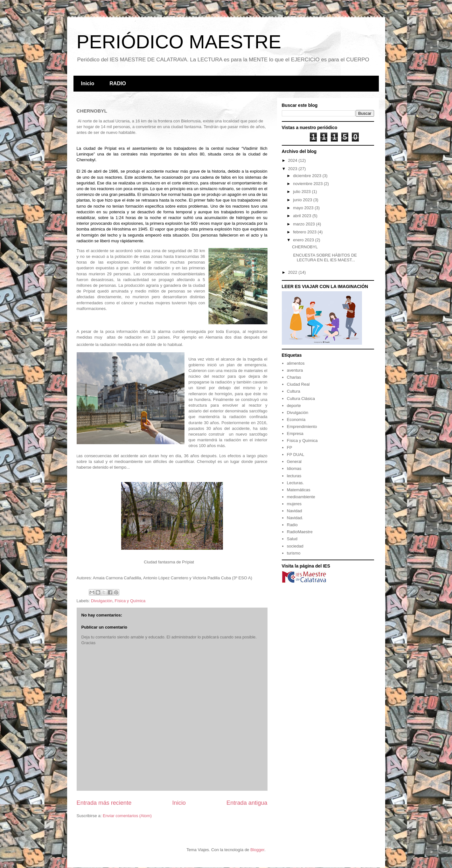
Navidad (295, 511)
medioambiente (301, 497)
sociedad (295, 546)
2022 (293, 272)
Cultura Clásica (301, 399)
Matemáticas (299, 490)
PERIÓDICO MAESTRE (179, 42)
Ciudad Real (298, 384)
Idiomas (294, 468)
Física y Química (130, 601)
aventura (295, 370)
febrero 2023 (305, 232)
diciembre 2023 (308, 176)
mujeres (294, 504)
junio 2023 (303, 200)
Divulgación (102, 601)
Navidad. (295, 518)
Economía (296, 420)
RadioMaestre (300, 532)
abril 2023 (303, 216)
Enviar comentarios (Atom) (127, 816)
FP (290, 448)
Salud (292, 539)
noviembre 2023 (308, 184)
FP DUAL (296, 455)
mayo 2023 (304, 208)
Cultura (294, 391)
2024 (293, 160)
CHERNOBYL (305, 247)
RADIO (118, 83)
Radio (292, 525)
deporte (294, 406)
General (294, 462)
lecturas (294, 476)
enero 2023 (304, 240)
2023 (293, 169)
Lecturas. (295, 483)
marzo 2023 (304, 224)
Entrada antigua (247, 803)
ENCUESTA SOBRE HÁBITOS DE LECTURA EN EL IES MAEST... (324, 258)
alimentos (296, 363)
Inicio (88, 83)
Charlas (294, 377)
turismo (294, 553)
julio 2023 (302, 192)
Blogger (257, 850)
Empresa (295, 434)
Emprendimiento (302, 427)
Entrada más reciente (104, 803)
